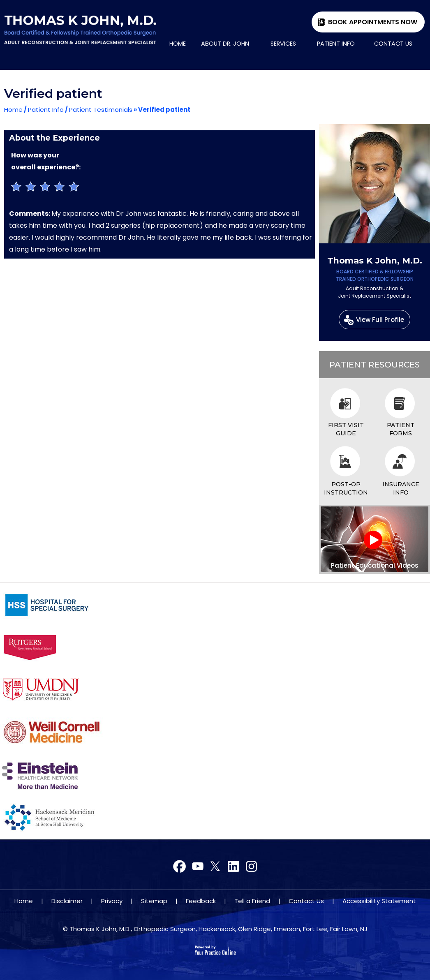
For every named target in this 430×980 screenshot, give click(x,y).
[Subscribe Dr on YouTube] (215, 867)
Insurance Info (401, 488)
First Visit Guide (346, 429)
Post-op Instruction (346, 488)
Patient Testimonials (101, 110)
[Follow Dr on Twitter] (198, 867)
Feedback (201, 901)
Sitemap (154, 901)
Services (283, 44)
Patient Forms (401, 429)
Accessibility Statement (379, 901)
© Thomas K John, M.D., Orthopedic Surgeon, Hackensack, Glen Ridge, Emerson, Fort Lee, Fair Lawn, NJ (215, 929)
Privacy (112, 901)
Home (178, 44)
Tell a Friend (252, 901)
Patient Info (336, 44)
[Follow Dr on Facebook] (180, 867)
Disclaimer (67, 901)
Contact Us (393, 44)
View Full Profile (380, 320)
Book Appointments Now (373, 22)
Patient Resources (375, 365)
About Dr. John (225, 44)
